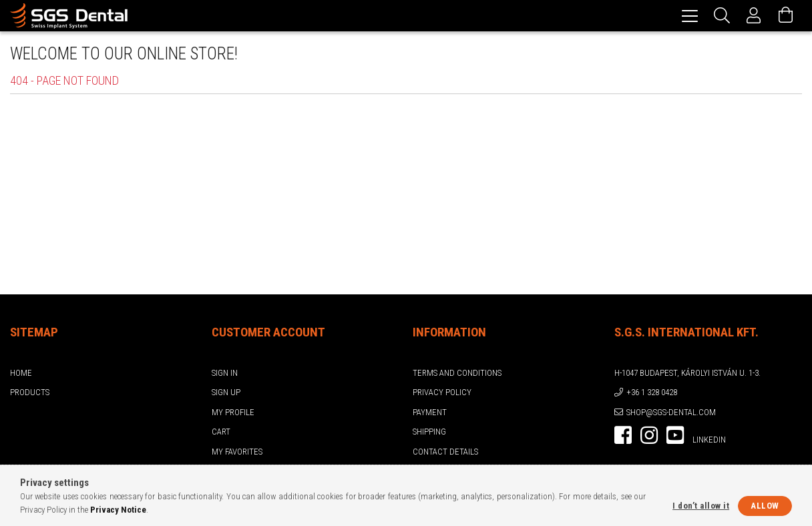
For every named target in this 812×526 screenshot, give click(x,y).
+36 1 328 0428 (652, 392)
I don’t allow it (701, 506)
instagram (649, 435)
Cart (221, 432)
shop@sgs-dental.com (671, 412)
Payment (430, 412)
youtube (675, 435)
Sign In (225, 373)
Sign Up (226, 392)
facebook (623, 435)
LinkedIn (709, 440)
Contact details (445, 452)
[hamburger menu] (690, 16)
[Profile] (754, 16)
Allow (765, 506)
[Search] (722, 16)
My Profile (233, 412)
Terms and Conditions (457, 373)
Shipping (429, 432)
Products (30, 392)
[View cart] (786, 16)
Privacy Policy (442, 392)
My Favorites (237, 452)
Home (21, 373)
